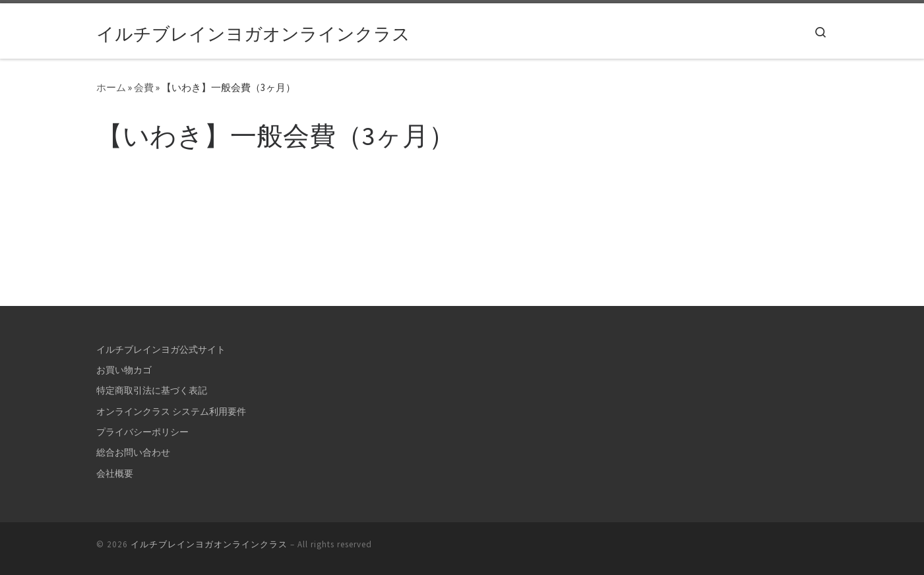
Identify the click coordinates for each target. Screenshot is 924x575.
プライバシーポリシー (142, 432)
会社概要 (115, 473)
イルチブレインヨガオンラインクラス (209, 544)
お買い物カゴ (124, 370)
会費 (144, 87)
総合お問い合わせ (133, 452)
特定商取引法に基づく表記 (152, 390)
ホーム (111, 87)
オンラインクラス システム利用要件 (171, 411)
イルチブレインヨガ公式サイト (161, 349)
